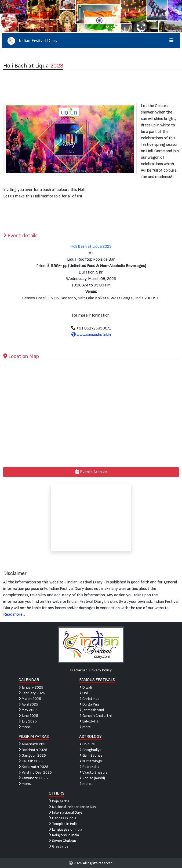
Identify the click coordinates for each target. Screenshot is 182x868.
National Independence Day (72, 807)
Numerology (91, 761)
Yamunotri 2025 (33, 778)
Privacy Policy (101, 670)
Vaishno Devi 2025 (35, 772)
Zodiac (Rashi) (92, 778)
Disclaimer (79, 670)
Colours (87, 744)
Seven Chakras (62, 841)
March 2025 (30, 699)
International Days (66, 812)
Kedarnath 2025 (33, 767)
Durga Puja (89, 704)
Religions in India (64, 835)
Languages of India (65, 829)
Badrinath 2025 (33, 750)
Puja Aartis (59, 801)
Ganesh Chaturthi (95, 716)
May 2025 (28, 710)
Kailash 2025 (31, 761)
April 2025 (28, 704)
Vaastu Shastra (93, 772)
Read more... (14, 614)
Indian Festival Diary (91, 41)
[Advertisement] (91, 86)
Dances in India (63, 818)
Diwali (85, 687)
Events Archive (91, 472)
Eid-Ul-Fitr (90, 721)
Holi (84, 693)
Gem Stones (91, 755)
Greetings (59, 846)
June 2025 (28, 716)
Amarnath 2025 (33, 744)
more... (26, 727)
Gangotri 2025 (32, 755)
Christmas (89, 699)
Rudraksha (89, 767)
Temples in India (63, 824)
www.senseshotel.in (91, 335)
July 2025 (28, 721)
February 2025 (32, 693)
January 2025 (31, 687)
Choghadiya (90, 750)
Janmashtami (92, 710)
